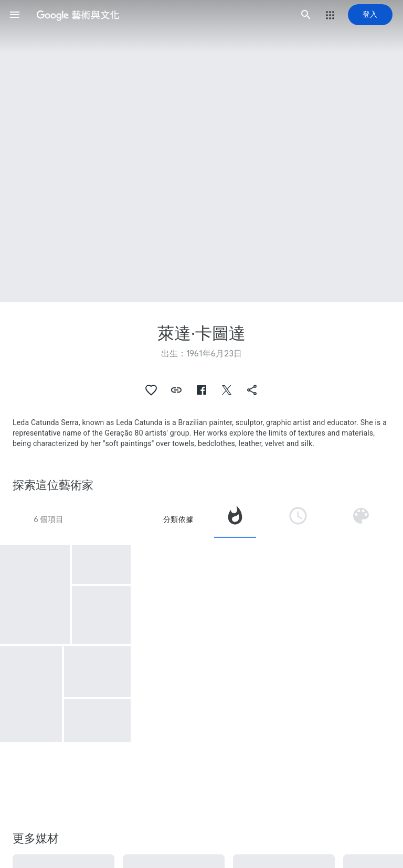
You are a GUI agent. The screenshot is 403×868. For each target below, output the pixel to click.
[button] (15, 15)
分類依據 (178, 519)
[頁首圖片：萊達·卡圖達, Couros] (201, 151)
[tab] (235, 519)
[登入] (370, 15)
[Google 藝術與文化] (160, 15)
